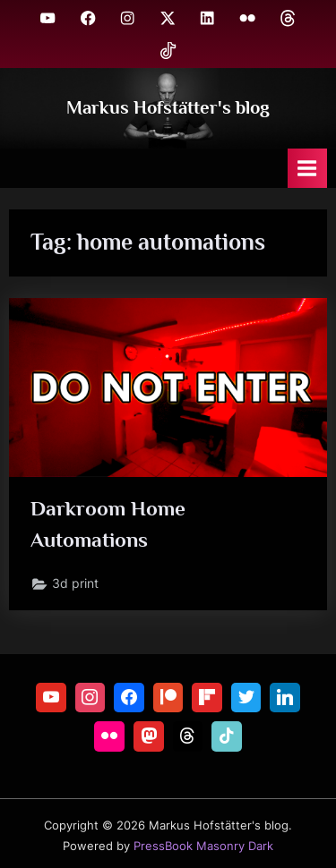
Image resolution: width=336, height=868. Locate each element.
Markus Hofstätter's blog (168, 107)
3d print (75, 583)
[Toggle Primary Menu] (307, 168)
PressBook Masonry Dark (203, 846)
